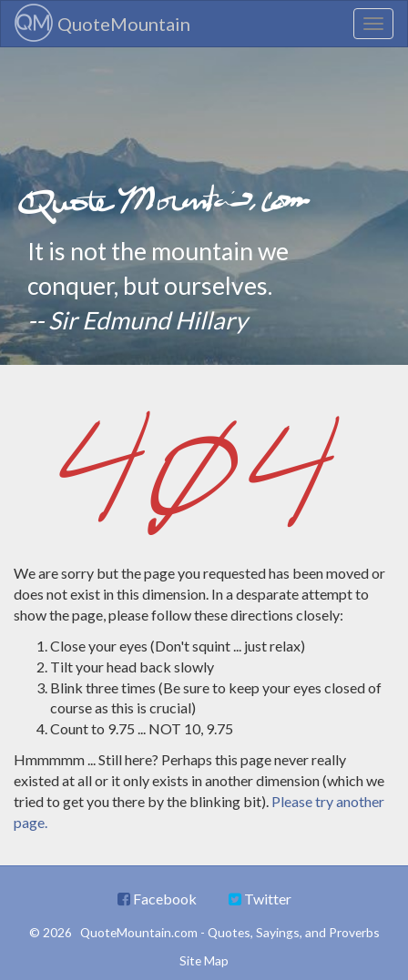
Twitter (260, 899)
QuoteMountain (102, 23)
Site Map (204, 960)
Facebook (157, 899)
